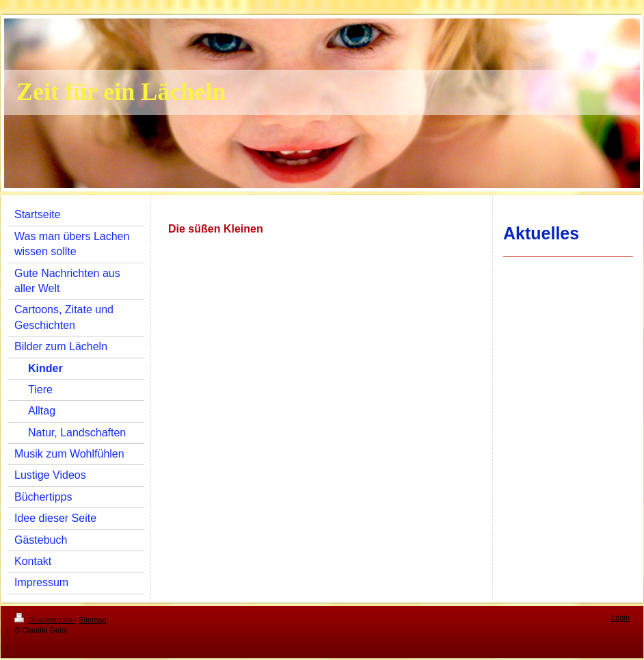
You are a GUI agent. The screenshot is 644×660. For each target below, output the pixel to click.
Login (620, 618)
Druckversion (44, 620)
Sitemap (92, 620)
